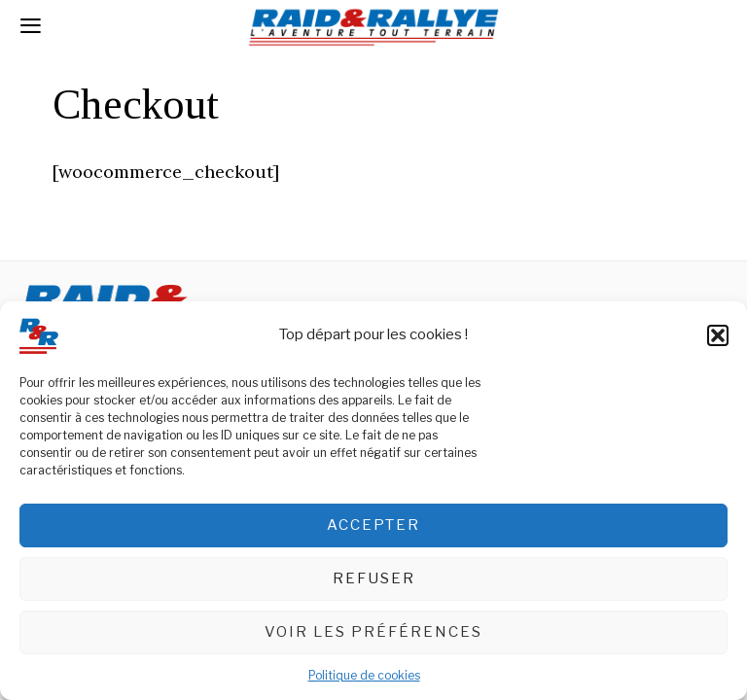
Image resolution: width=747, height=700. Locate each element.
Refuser (374, 579)
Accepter (373, 526)
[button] (718, 336)
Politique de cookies (364, 676)
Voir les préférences (373, 633)
